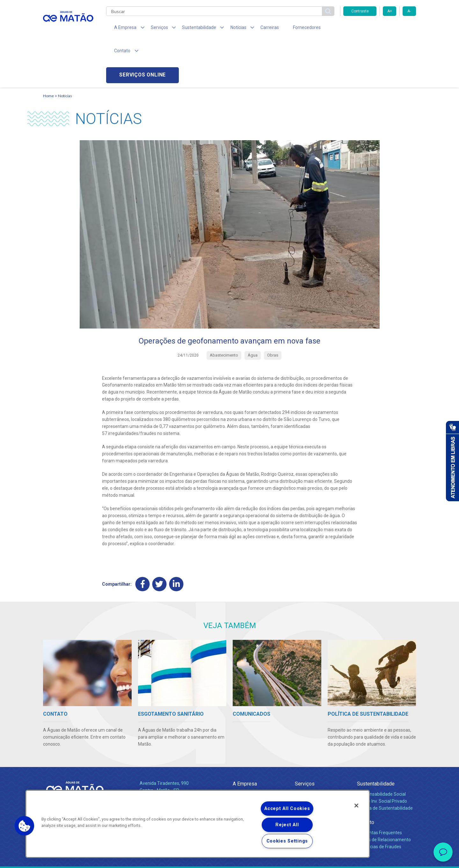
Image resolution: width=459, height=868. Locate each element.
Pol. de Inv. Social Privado (382, 755)
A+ (390, 11)
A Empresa (245, 737)
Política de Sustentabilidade (385, 762)
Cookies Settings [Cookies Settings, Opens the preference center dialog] (287, 841)
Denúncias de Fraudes (379, 800)
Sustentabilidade (376, 737)
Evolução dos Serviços (317, 769)
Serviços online (380, 29)
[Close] (356, 806)
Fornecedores (289, 29)
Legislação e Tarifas (315, 762)
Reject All (287, 825)
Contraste (360, 11)
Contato (366, 776)
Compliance (245, 755)
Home (48, 50)
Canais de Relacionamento (384, 793)
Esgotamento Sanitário (318, 755)
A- (409, 11)
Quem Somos (247, 748)
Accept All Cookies (287, 809)
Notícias (65, 50)
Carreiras (255, 29)
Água (300, 748)
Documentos (308, 776)
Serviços (305, 737)
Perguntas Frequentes (379, 786)
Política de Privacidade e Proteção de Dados (229, 858)
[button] (25, 826)
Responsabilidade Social (381, 748)
